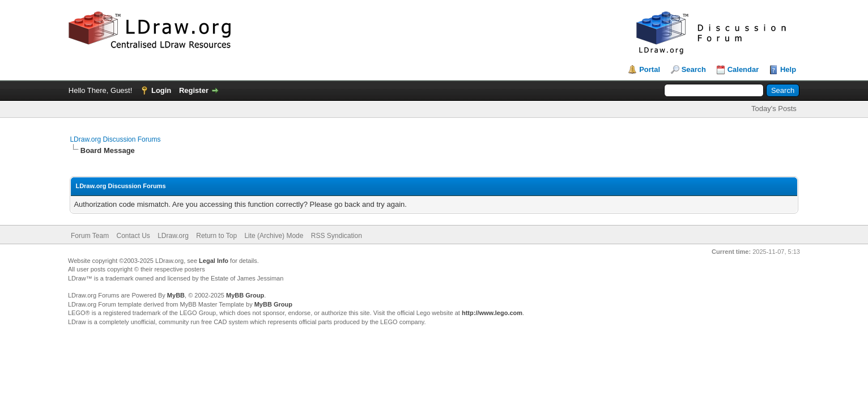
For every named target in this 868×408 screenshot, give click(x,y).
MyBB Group (245, 295)
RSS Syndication (337, 236)
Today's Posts (774, 109)
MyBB (176, 295)
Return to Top (216, 236)
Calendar (743, 69)
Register (194, 90)
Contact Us (133, 236)
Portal (650, 69)
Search (694, 69)
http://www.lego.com (492, 313)
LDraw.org (173, 236)
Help (788, 69)
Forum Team (90, 236)
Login (161, 90)
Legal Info (214, 261)
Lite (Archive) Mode (274, 236)
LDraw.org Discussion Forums (115, 139)
